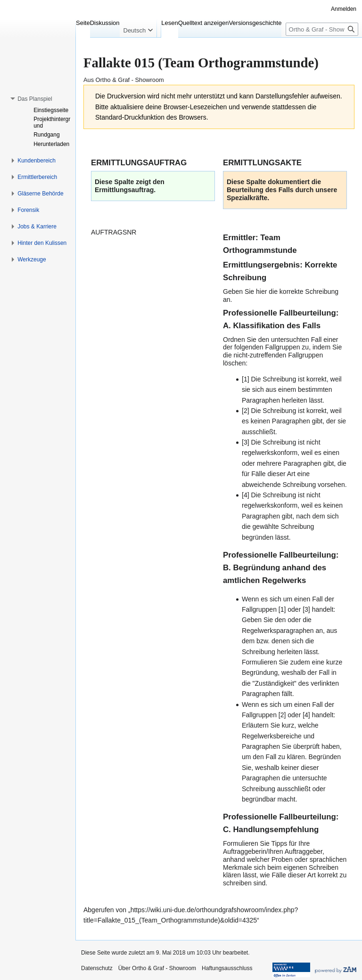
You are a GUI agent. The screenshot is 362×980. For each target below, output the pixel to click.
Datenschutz (97, 968)
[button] (35, 99)
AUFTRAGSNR (114, 232)
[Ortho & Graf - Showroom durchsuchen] (322, 29)
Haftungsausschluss (227, 968)
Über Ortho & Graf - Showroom (157, 968)
